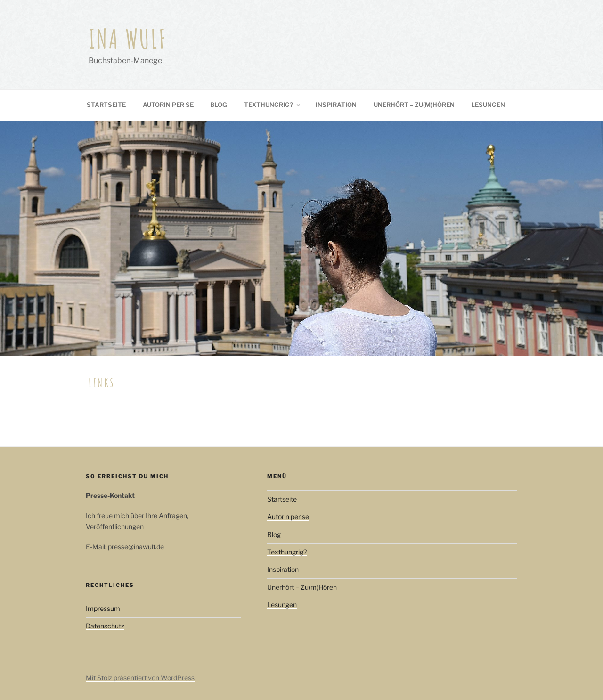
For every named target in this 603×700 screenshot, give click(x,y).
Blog (219, 105)
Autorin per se (168, 105)
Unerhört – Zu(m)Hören (414, 105)
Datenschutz (105, 626)
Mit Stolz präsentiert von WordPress (140, 678)
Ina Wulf (128, 38)
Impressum (103, 608)
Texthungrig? (273, 105)
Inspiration (336, 105)
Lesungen (488, 105)
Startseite (106, 105)
